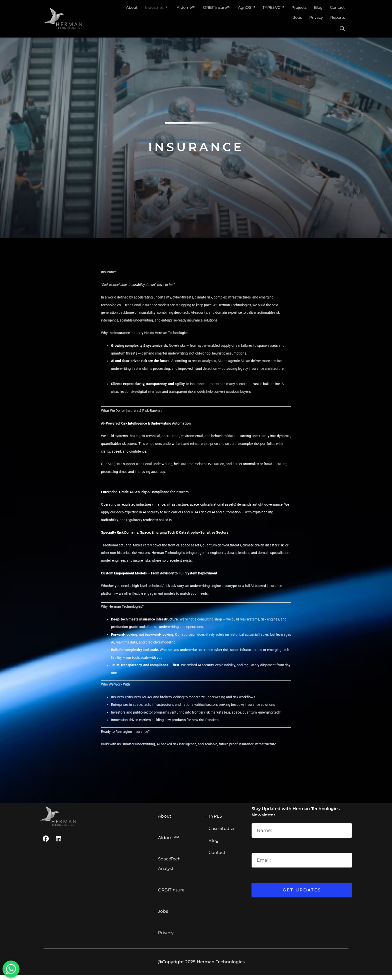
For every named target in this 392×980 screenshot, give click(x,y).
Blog (318, 7)
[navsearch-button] (342, 29)
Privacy (316, 17)
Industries (156, 8)
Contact (337, 7)
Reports (337, 17)
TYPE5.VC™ (273, 7)
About (132, 7)
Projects (299, 7)
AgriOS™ (246, 7)
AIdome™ (186, 7)
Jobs (297, 17)
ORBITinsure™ (217, 7)
